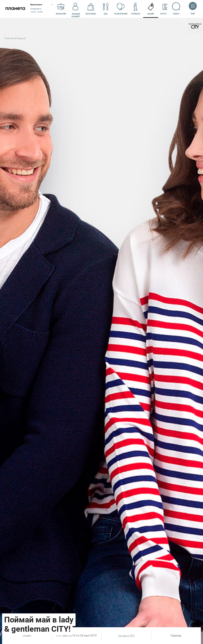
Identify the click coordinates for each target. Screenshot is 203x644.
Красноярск (36, 5)
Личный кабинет (76, 9)
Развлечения (121, 9)
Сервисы (136, 9)
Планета (15, 9)
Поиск (176, 9)
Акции (151, 9)
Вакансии (61, 9)
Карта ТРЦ (166, 9)
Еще (193, 9)
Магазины (91, 9)
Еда (106, 9)
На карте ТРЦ (126, 636)
